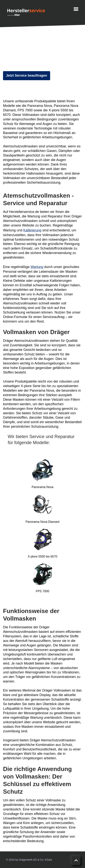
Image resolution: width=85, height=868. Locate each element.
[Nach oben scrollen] (76, 860)
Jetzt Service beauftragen (27, 75)
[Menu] (76, 9)
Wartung (37, 267)
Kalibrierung (32, 230)
